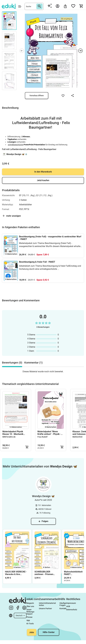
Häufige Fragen (63, 604)
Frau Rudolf (42, 437)
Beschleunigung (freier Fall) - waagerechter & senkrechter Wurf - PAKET (50, 238)
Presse (29, 617)
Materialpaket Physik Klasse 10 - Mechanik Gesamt (13, 433)
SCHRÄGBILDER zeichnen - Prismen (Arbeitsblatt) (44, 573)
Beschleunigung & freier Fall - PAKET (37, 262)
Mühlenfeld (77, 437)
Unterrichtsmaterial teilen (48, 604)
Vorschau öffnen (37, 96)
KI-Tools (30, 624)
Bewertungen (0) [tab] (12, 363)
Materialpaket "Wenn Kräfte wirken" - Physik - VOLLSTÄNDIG (49, 433)
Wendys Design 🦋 (15, 154)
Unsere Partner (45, 608)
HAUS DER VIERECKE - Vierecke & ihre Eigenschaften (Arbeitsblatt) (16, 573)
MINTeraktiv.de (9, 437)
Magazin (30, 603)
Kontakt (63, 608)
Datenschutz (72, 610)
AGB (68, 606)
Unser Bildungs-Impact (31, 612)
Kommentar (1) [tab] (33, 363)
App (28, 620)
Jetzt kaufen (43, 180)
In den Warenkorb (43, 172)
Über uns (30, 606)
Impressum (71, 603)
